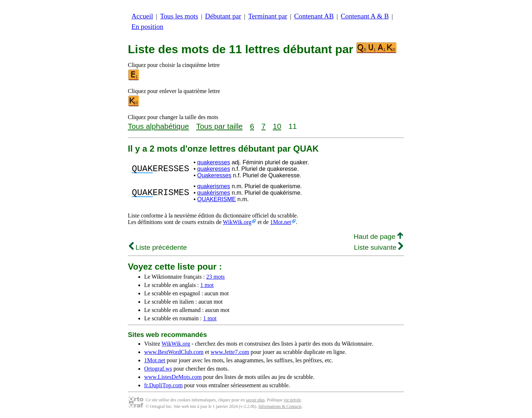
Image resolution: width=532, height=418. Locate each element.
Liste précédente (158, 247)
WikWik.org (237, 222)
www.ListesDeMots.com (173, 377)
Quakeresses (214, 175)
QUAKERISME (216, 199)
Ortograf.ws (158, 369)
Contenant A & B (365, 16)
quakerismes (213, 186)
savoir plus (255, 400)
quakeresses (213, 162)
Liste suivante (378, 247)
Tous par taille (219, 126)
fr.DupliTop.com (163, 385)
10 (277, 126)
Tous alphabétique (158, 126)
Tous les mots (179, 16)
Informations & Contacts (280, 406)
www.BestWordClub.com (174, 352)
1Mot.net (281, 222)
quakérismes (213, 193)
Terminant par (268, 16)
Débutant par (223, 16)
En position (147, 27)
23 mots (215, 277)
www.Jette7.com (230, 352)
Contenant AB (314, 16)
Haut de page (378, 237)
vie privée (292, 400)
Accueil (142, 16)
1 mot (207, 285)
